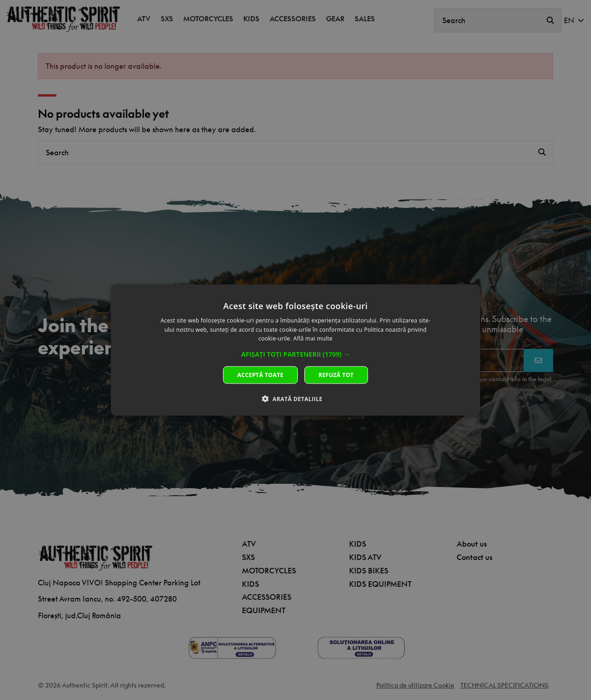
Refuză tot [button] (336, 375)
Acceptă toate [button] (260, 375)
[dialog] (295, 350)
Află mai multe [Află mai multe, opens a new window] (313, 338)
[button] (295, 354)
